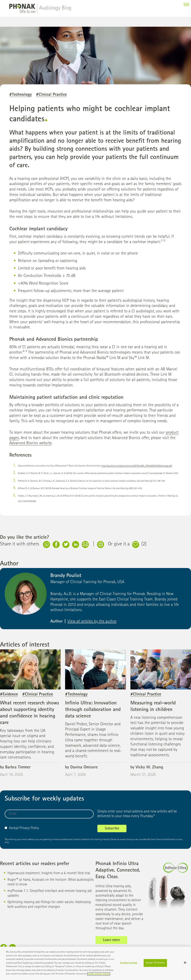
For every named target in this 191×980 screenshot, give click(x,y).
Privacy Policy (29, 828)
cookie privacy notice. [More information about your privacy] (99, 976)
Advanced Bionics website (30, 443)
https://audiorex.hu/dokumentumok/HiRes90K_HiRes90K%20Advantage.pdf (137, 466)
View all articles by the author (92, 622)
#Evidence (9, 695)
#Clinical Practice (51, 95)
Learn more (111, 940)
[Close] (185, 965)
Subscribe (112, 829)
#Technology (21, 95)
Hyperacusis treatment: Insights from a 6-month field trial (49, 873)
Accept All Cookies (155, 965)
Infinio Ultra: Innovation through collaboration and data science (93, 710)
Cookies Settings (129, 965)
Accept (12, 828)
